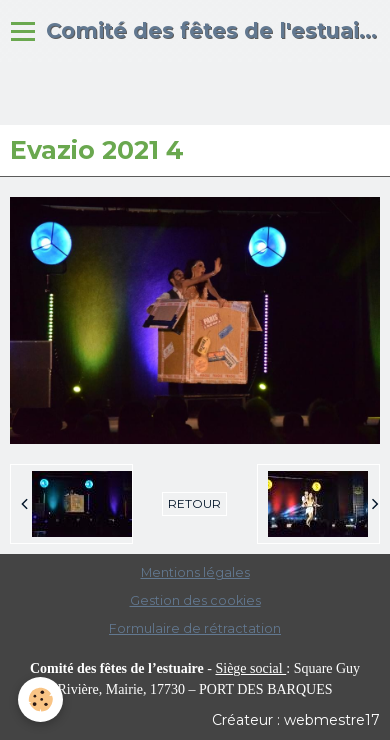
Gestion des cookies (195, 600)
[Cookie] (40, 699)
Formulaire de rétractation (195, 628)
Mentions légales (195, 572)
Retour (194, 503)
